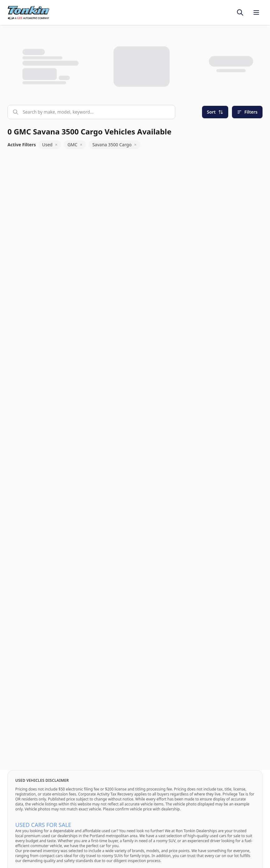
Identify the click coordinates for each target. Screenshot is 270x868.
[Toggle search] (240, 12)
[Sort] (215, 112)
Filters (247, 112)
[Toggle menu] (256, 12)
